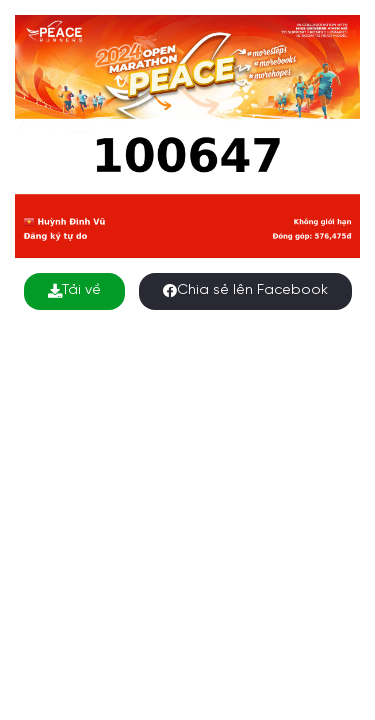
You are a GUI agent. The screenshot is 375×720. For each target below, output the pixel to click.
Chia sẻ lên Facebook (245, 290)
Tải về (74, 290)
